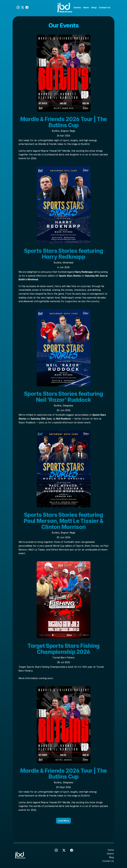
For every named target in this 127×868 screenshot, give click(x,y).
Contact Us (105, 7)
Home (111, 850)
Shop (94, 7)
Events (77, 7)
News (86, 7)
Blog (111, 857)
